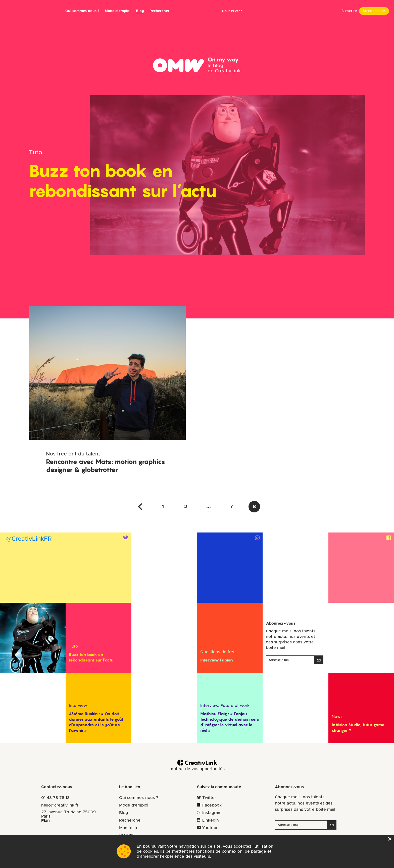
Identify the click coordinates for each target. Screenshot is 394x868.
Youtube (210, 828)
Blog (140, 11)
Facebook (212, 805)
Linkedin (211, 820)
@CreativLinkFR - (31, 539)
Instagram (212, 813)
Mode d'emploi (134, 805)
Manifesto (129, 828)
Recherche (130, 820)
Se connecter (374, 11)
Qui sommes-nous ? (82, 11)
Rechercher (159, 11)
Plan (45, 821)
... (209, 507)
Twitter (209, 798)
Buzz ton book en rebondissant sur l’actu (123, 181)
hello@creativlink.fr (60, 805)
